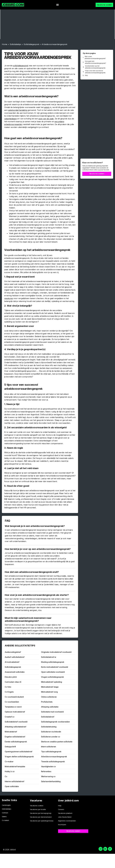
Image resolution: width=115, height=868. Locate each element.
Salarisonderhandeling (51, 781)
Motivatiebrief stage (50, 687)
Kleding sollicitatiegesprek (53, 662)
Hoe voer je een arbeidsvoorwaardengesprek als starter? (37, 595)
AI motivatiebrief (12, 662)
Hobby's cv (10, 771)
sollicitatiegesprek (21, 66)
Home (5, 44)
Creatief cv (10, 717)
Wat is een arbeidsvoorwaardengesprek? (95, 57)
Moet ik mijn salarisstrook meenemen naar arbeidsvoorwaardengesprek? (28, 619)
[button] (57, 5)
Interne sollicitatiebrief (14, 781)
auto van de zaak (46, 119)
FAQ (86, 75)
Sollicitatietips (15, 44)
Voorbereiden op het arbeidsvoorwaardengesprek (95, 67)
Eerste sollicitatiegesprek (16, 742)
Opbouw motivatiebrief (15, 712)
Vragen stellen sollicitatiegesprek (19, 757)
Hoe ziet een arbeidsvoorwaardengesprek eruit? (32, 572)
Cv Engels (9, 692)
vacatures (9, 298)
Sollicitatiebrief (48, 717)
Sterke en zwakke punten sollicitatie (57, 742)
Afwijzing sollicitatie (50, 707)
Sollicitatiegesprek (31, 44)
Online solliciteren (49, 697)
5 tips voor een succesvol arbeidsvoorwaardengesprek (95, 72)
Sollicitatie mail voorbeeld (52, 712)
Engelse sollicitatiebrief (15, 737)
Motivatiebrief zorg (49, 692)
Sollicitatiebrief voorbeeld (16, 722)
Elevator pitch (11, 677)
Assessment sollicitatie (15, 672)
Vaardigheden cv (48, 766)
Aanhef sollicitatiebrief (15, 657)
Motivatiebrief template (15, 766)
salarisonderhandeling (18, 110)
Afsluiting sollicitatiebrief (15, 727)
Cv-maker (9, 762)
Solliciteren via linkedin (51, 732)
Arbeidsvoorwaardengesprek (54, 757)
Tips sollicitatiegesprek (51, 752)
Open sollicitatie (12, 786)
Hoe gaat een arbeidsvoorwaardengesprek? (95, 62)
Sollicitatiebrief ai (49, 657)
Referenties (46, 771)
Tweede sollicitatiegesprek (53, 762)
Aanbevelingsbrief (13, 652)
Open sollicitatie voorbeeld (53, 672)
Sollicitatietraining (49, 727)
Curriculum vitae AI (13, 682)
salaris (47, 107)
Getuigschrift (10, 747)
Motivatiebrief (11, 732)
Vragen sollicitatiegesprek (52, 677)
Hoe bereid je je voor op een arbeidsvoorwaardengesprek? (38, 549)
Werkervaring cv (48, 776)
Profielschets (47, 702)
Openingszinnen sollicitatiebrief (18, 752)
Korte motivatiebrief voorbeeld (55, 667)
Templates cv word (13, 707)
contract (45, 71)
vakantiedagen (11, 119)
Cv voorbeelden (12, 702)
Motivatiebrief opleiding (52, 682)
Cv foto (8, 687)
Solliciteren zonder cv (51, 737)
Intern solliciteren (49, 747)
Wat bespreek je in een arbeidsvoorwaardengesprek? (35, 526)
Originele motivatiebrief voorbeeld (56, 652)
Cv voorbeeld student (14, 697)
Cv (6, 776)
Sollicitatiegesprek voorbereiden (55, 722)
